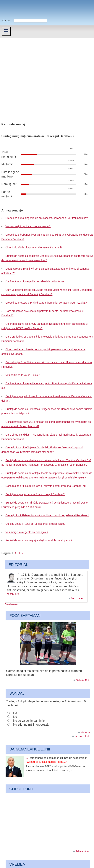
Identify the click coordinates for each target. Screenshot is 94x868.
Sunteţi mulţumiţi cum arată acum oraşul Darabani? (35, 494)
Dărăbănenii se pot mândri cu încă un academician (57, 760)
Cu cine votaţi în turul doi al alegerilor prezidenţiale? (35, 524)
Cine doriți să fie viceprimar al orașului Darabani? (34, 247)
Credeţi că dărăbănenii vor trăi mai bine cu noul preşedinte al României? (47, 515)
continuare (13, 594)
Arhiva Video (83, 851)
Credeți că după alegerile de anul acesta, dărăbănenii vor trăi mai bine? (47, 218)
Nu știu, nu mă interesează (31, 725)
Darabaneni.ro (20, 9)
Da (15, 713)
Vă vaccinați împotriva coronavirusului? (28, 226)
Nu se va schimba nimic (29, 721)
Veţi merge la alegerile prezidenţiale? (27, 532)
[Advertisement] (35, 75)
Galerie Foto (83, 680)
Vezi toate (77, 598)
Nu (15, 717)
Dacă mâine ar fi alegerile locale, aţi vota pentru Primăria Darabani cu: (46, 486)
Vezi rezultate (82, 736)
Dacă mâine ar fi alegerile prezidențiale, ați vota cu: (35, 281)
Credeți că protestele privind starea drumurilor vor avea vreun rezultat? (46, 303)
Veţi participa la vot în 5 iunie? (23, 375)
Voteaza (86, 732)
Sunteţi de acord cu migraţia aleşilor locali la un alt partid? (39, 540)
